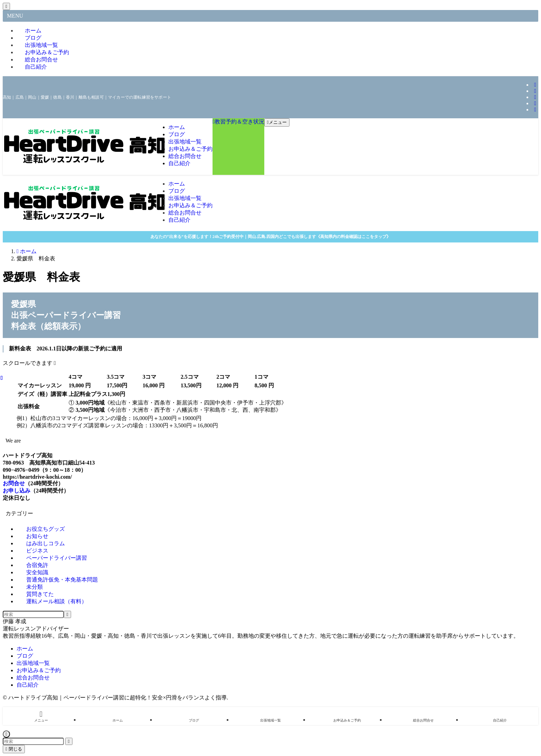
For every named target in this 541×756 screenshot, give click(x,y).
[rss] (535, 110)
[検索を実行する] (67, 614)
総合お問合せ (33, 678)
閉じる (14, 749)
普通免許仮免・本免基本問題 (62, 580)
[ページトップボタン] (6, 734)
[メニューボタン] (277, 122)
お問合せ (14, 483)
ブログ (25, 656)
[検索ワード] (33, 614)
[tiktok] (535, 91)
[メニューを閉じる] (6, 6)
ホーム (25, 649)
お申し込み (17, 491)
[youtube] (535, 103)
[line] (535, 97)
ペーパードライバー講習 (57, 558)
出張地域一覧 (33, 663)
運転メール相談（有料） (57, 601)
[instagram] (535, 85)
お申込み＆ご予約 (39, 670)
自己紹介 (36, 67)
